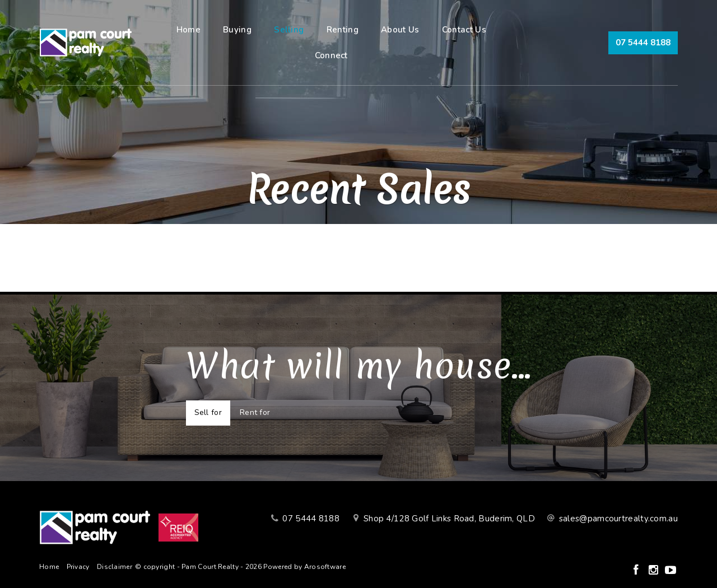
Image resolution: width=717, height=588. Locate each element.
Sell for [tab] (208, 412)
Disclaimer (115, 567)
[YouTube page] (671, 571)
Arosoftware (325, 567)
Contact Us (464, 30)
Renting (343, 30)
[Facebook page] (637, 571)
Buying (237, 30)
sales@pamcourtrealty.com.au (618, 519)
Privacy (78, 567)
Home (188, 30)
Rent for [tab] (255, 412)
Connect (331, 55)
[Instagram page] (655, 571)
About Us (400, 30)
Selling (289, 30)
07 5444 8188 (643, 43)
